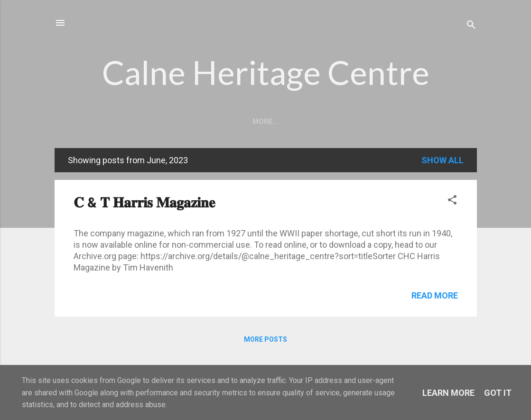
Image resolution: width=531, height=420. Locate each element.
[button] (452, 201)
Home (135, 121)
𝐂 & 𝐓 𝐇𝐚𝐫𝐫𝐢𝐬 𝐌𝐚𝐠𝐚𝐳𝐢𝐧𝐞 (144, 202)
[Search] (471, 26)
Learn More (448, 393)
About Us (180, 121)
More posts (265, 339)
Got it (498, 393)
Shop (397, 121)
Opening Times (243, 121)
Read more (435, 295)
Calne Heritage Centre (266, 72)
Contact (352, 121)
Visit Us (303, 121)
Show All (442, 160)
